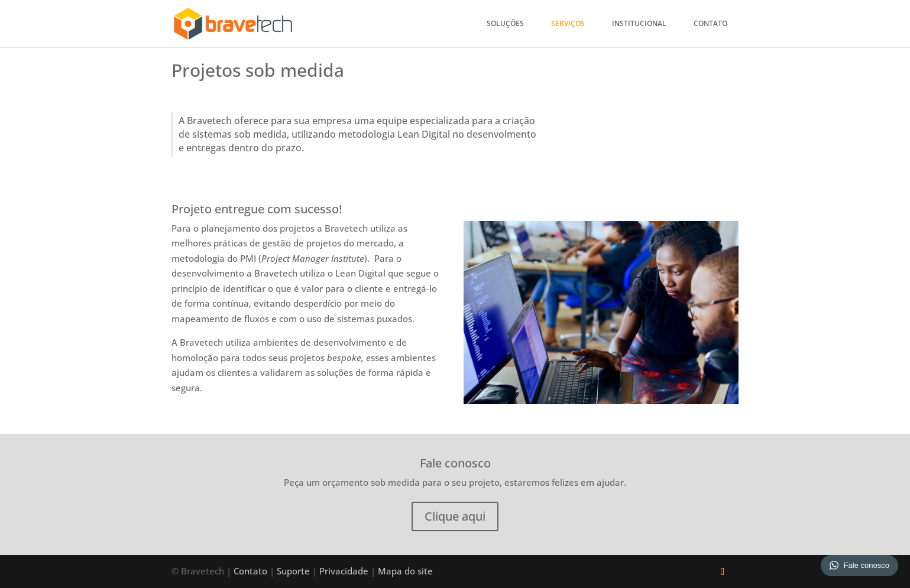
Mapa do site (405, 571)
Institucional (639, 24)
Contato (710, 24)
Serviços (568, 24)
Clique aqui (455, 516)
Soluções (505, 24)
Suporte (294, 571)
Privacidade (344, 571)
